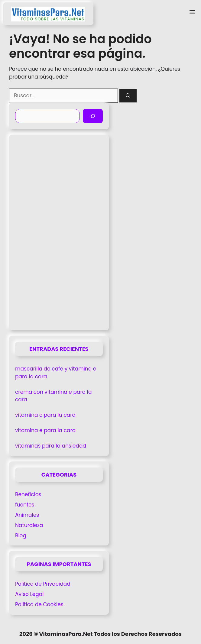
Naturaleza (29, 525)
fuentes (25, 505)
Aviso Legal (29, 594)
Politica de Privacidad (43, 584)
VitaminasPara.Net (66, 634)
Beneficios (28, 494)
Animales (27, 515)
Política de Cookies (39, 604)
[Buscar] (128, 96)
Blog (21, 536)
